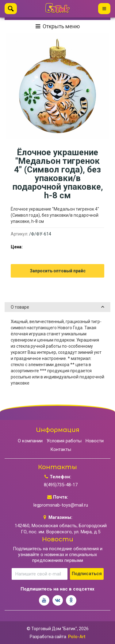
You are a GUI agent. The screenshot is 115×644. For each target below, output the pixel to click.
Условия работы (64, 441)
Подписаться (87, 574)
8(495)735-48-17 (61, 485)
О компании (30, 441)
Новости (95, 441)
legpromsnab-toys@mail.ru (61, 505)
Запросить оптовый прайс (58, 271)
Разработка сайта (48, 637)
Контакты (61, 449)
